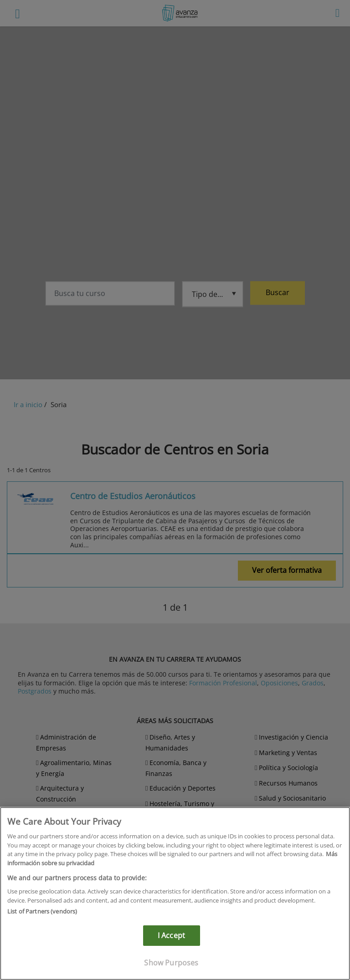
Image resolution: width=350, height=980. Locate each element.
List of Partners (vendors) (42, 911)
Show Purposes (171, 963)
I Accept (171, 935)
